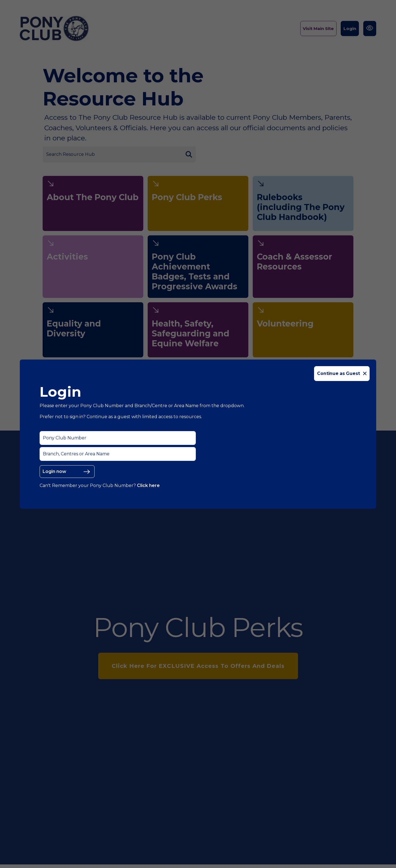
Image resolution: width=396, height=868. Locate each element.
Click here (148, 485)
